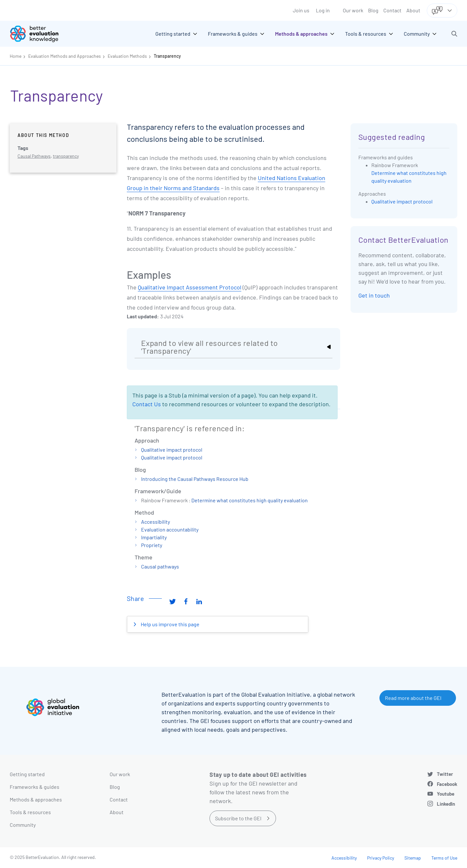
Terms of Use (444, 858)
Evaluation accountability (170, 529)
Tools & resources (30, 812)
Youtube (446, 794)
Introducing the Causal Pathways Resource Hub (195, 479)
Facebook (447, 784)
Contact (392, 10)
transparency (66, 156)
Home (16, 56)
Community (23, 825)
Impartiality (154, 537)
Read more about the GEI (413, 698)
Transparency (167, 56)
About (413, 10)
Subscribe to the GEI (238, 818)
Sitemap (413, 858)
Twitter (445, 774)
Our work (353, 10)
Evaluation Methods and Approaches (65, 56)
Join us (301, 10)
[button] (454, 34)
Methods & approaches (36, 799)
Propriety (152, 545)
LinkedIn (446, 804)
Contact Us (147, 404)
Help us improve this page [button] (170, 624)
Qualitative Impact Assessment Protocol (190, 287)
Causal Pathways (34, 156)
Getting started (27, 774)
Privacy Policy (381, 858)
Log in (323, 10)
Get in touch (374, 295)
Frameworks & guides (35, 787)
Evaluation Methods (127, 56)
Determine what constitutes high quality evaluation (250, 500)
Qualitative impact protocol (172, 450)
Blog (373, 10)
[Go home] (39, 34)
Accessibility (156, 522)
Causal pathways (160, 566)
